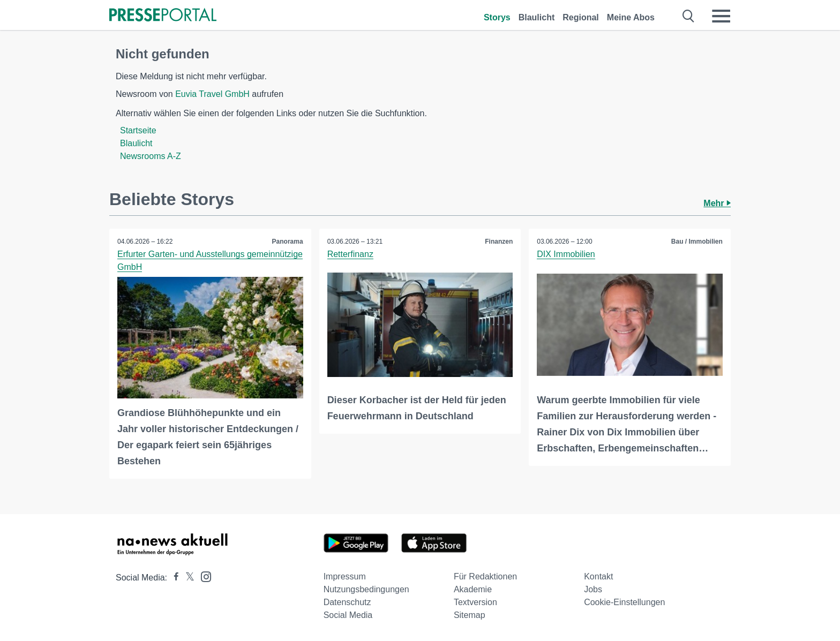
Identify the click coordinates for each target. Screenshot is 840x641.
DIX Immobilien (566, 254)
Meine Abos (631, 17)
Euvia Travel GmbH (212, 94)
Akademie (473, 589)
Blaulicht (537, 17)
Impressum (345, 576)
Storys (497, 17)
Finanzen (499, 242)
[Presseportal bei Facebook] (173, 578)
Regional (581, 17)
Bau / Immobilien (697, 242)
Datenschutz (347, 602)
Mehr (717, 203)
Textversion (475, 602)
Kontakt (598, 576)
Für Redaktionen (485, 576)
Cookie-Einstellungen (624, 602)
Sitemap (470, 615)
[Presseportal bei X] (187, 578)
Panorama (288, 242)
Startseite (138, 130)
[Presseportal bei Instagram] (203, 576)
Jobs (593, 589)
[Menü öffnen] (721, 16)
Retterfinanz (350, 254)
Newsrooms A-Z (151, 156)
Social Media (348, 615)
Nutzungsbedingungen (366, 589)
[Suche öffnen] (689, 16)
